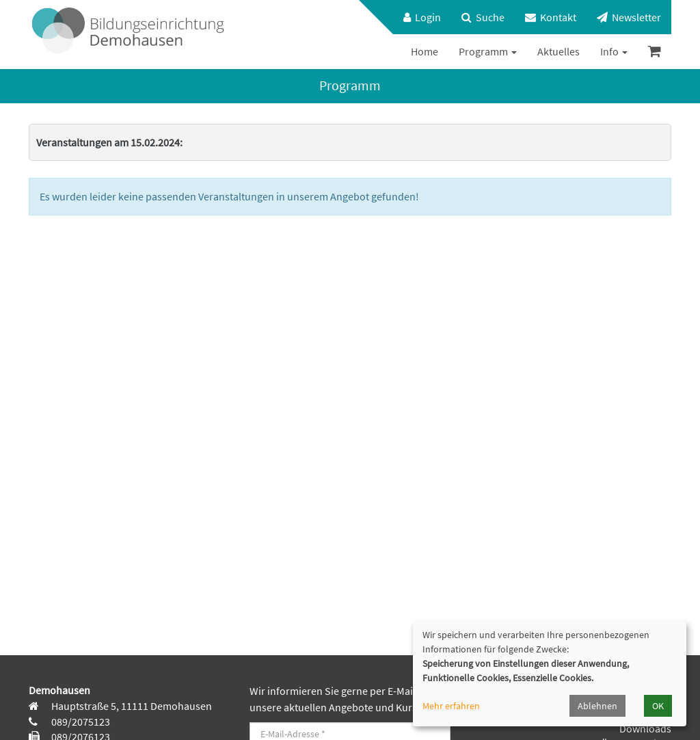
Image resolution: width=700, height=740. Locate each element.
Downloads (645, 728)
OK (658, 706)
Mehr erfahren (451, 706)
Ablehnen (597, 706)
